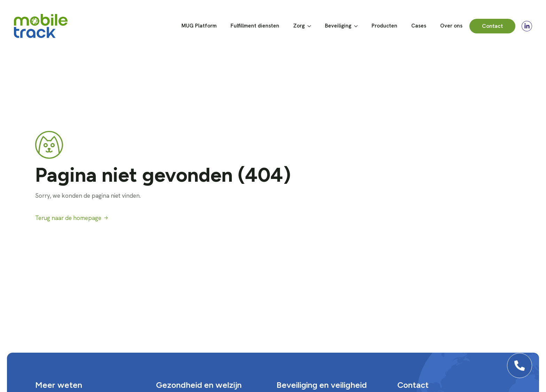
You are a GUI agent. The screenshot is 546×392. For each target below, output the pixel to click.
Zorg (299, 26)
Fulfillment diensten (255, 26)
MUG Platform (199, 26)
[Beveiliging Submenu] (358, 26)
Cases (419, 26)
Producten (384, 26)
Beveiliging (338, 26)
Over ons (451, 26)
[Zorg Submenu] (311, 26)
